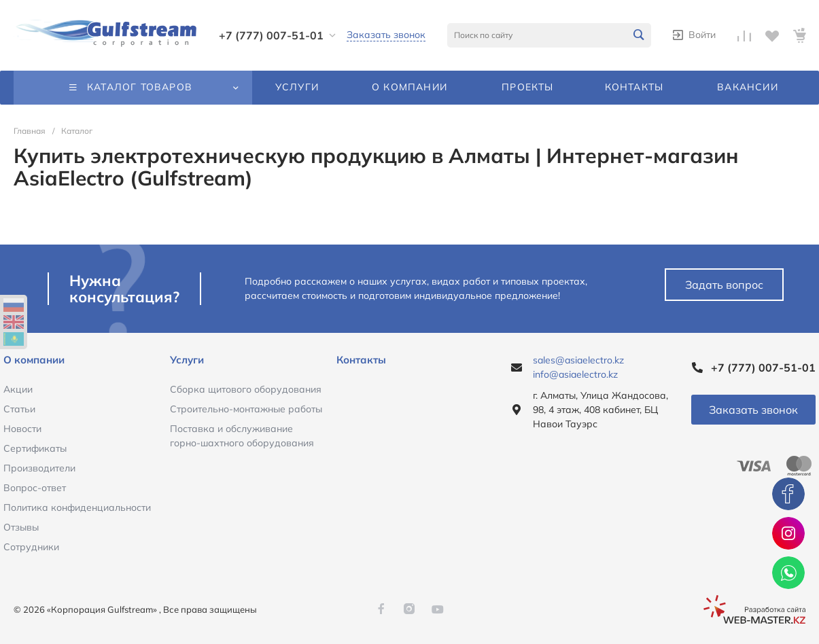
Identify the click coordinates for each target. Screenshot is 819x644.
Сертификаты (35, 448)
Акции (18, 389)
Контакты (361, 360)
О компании (34, 360)
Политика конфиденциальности (77, 507)
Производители (39, 468)
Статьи (19, 409)
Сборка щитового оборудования (246, 389)
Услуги (187, 360)
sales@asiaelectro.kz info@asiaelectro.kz (578, 367)
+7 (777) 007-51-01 (271, 35)
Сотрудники (31, 547)
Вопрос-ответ (35, 488)
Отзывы (21, 527)
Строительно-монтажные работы (246, 409)
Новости (22, 429)
